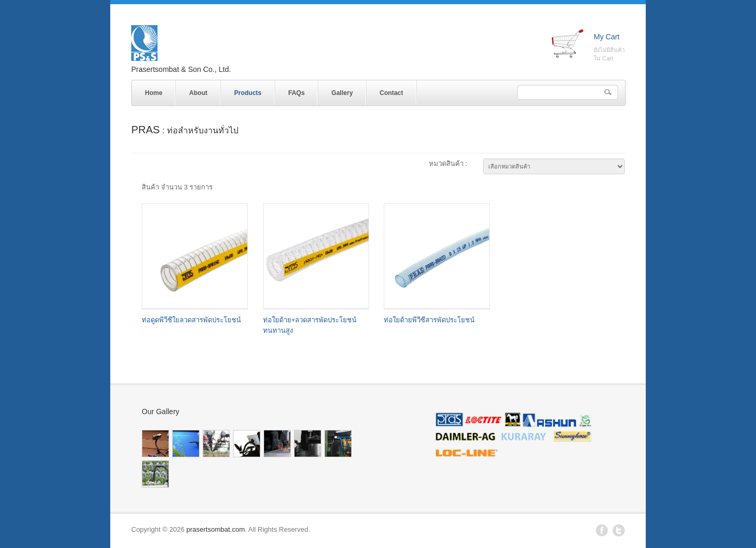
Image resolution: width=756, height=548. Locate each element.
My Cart (607, 37)
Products (245, 91)
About (198, 93)
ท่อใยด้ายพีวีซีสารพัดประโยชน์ (429, 320)
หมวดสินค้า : (448, 164)
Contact (391, 93)
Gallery (342, 93)
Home (154, 93)
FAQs (296, 93)
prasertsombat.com (216, 529)
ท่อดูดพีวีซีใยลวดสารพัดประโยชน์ (191, 320)
